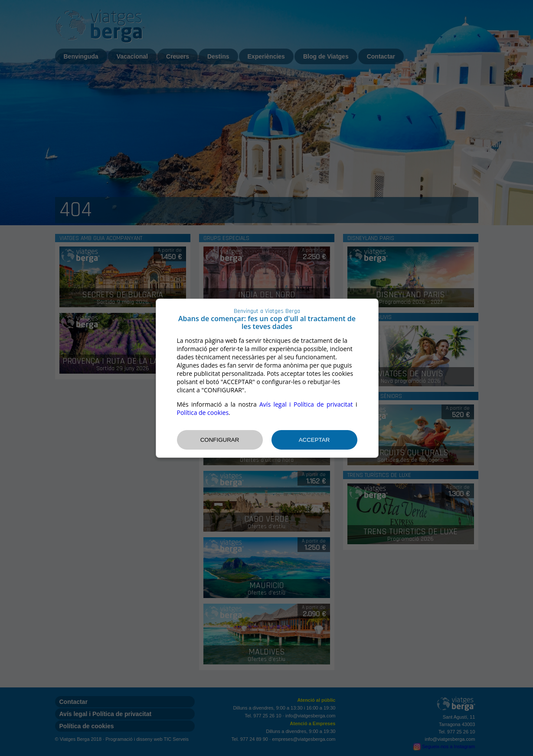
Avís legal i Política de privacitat (306, 404)
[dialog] (267, 378)
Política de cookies (203, 413)
